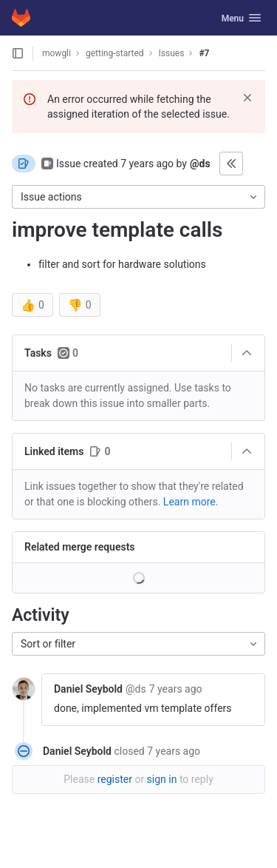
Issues (172, 53)
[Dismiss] (247, 98)
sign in (162, 779)
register (115, 779)
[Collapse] (247, 353)
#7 (204, 53)
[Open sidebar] (18, 53)
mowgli (57, 53)
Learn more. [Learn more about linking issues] (191, 502)
